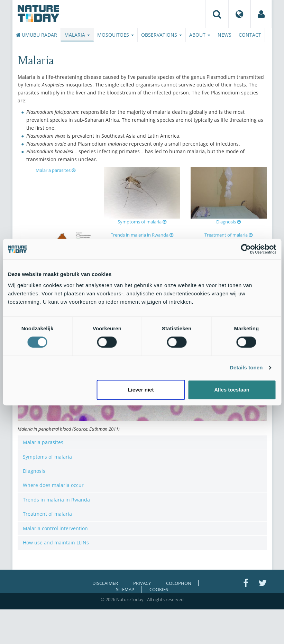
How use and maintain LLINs (56, 542)
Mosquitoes (116, 35)
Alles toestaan (232, 390)
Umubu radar (36, 35)
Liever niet (141, 390)
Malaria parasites (56, 170)
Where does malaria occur (53, 485)
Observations (162, 35)
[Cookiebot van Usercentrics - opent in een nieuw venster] (246, 249)
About (200, 35)
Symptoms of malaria (142, 222)
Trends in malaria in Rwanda (142, 235)
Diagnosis (228, 222)
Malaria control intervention (55, 528)
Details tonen (246, 367)
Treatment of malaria (228, 235)
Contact (250, 35)
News (225, 35)
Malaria (77, 35)
